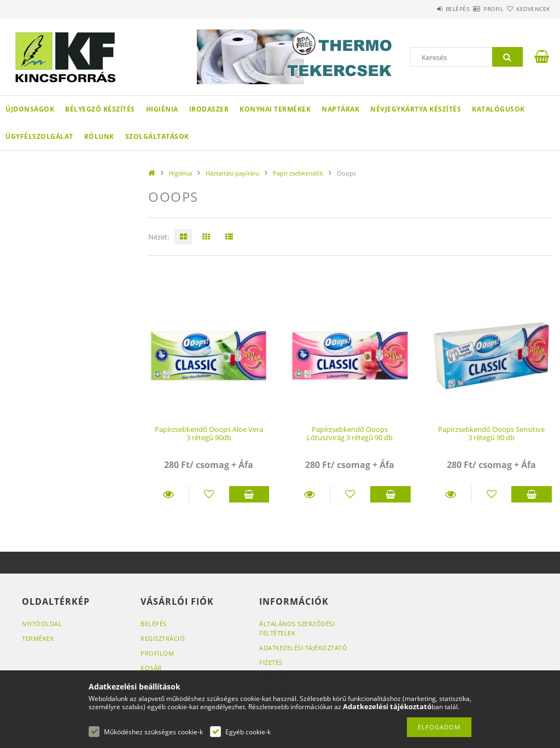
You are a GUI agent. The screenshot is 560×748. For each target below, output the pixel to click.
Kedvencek (527, 9)
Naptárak (340, 109)
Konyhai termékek (275, 109)
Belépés (425, 9)
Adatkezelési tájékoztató (303, 648)
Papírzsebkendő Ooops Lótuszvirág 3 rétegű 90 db (350, 433)
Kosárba (249, 494)
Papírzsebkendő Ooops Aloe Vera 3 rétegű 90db (209, 433)
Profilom (157, 653)
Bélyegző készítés (100, 109)
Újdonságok (30, 109)
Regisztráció (163, 638)
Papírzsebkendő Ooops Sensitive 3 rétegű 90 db (491, 433)
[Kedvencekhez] (209, 494)
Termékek (38, 638)
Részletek (168, 494)
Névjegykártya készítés (416, 109)
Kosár (151, 668)
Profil (474, 9)
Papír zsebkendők (298, 173)
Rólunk (99, 136)
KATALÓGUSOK (498, 109)
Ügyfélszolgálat (39, 136)
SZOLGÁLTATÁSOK (157, 136)
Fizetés (271, 662)
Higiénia (162, 109)
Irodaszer (209, 109)
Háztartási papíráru (232, 173)
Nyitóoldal (42, 624)
